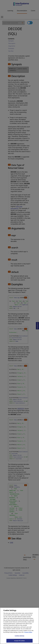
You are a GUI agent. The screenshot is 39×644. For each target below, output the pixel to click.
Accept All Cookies (20, 642)
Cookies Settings (19, 637)
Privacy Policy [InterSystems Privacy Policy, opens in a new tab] (28, 633)
